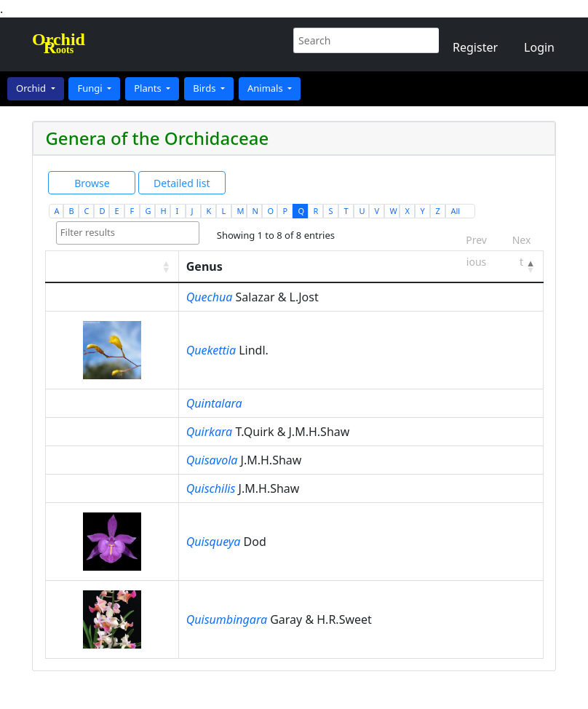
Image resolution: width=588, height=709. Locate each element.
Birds (206, 88)
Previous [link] (476, 235)
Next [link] (522, 235)
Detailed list (182, 183)
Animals (266, 88)
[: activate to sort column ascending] (112, 266)
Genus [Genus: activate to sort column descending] (204, 266)
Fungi (91, 88)
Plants (149, 88)
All (455, 211)
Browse (92, 183)
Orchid (32, 88)
